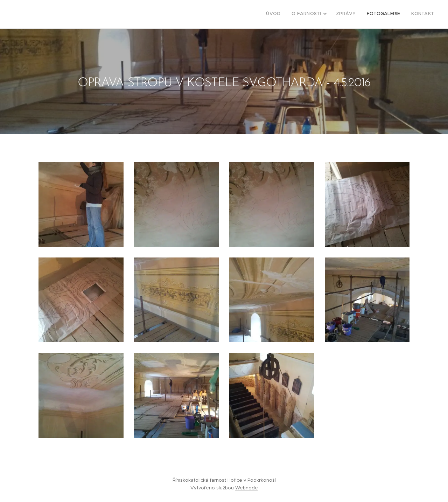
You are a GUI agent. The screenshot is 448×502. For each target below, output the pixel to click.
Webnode (247, 488)
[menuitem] (388, 14)
